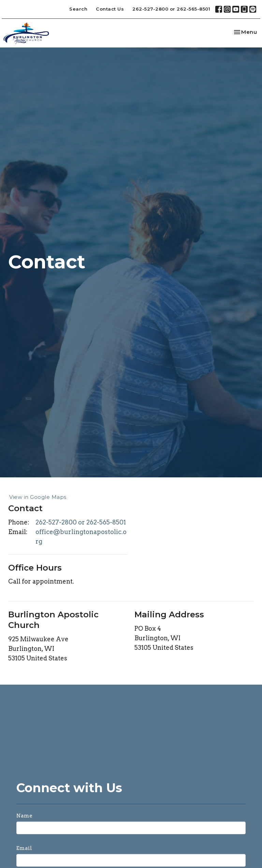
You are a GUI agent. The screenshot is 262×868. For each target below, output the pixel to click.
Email (24, 848)
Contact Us (110, 9)
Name (24, 816)
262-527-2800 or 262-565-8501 (171, 9)
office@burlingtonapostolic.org (81, 537)
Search (78, 9)
